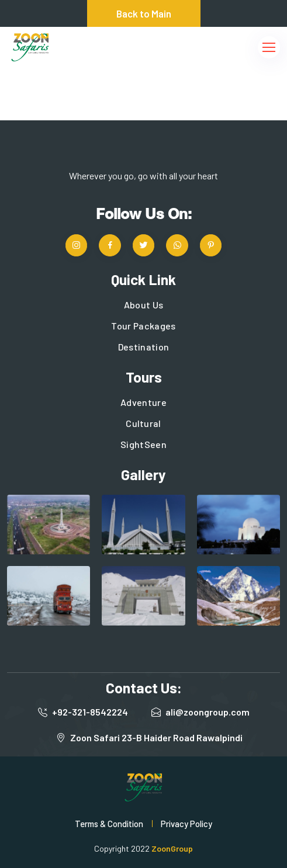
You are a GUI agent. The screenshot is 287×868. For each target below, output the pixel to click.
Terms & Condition (109, 824)
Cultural (143, 423)
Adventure (143, 402)
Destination (144, 347)
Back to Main (144, 13)
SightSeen (143, 444)
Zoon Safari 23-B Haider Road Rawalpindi (156, 737)
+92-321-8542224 (90, 712)
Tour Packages (143, 326)
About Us (144, 305)
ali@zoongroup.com (208, 712)
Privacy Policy (186, 824)
